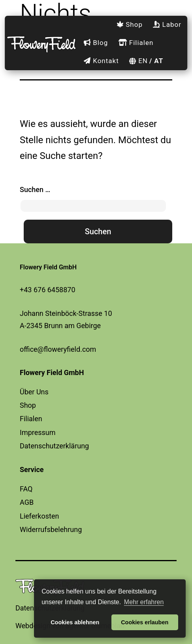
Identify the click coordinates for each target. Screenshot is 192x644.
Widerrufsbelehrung (51, 529)
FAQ (26, 489)
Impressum (38, 432)
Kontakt (101, 61)
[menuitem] (136, 61)
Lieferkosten (39, 516)
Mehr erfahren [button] (144, 602)
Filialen (136, 43)
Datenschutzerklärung (54, 446)
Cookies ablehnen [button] (75, 622)
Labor (167, 24)
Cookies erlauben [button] (145, 622)
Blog (96, 43)
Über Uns (34, 392)
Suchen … (35, 189)
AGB (27, 502)
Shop (130, 24)
